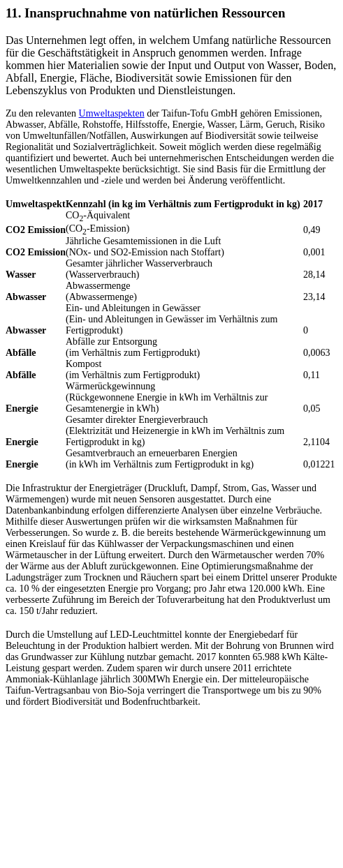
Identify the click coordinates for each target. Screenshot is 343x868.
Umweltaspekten (112, 113)
